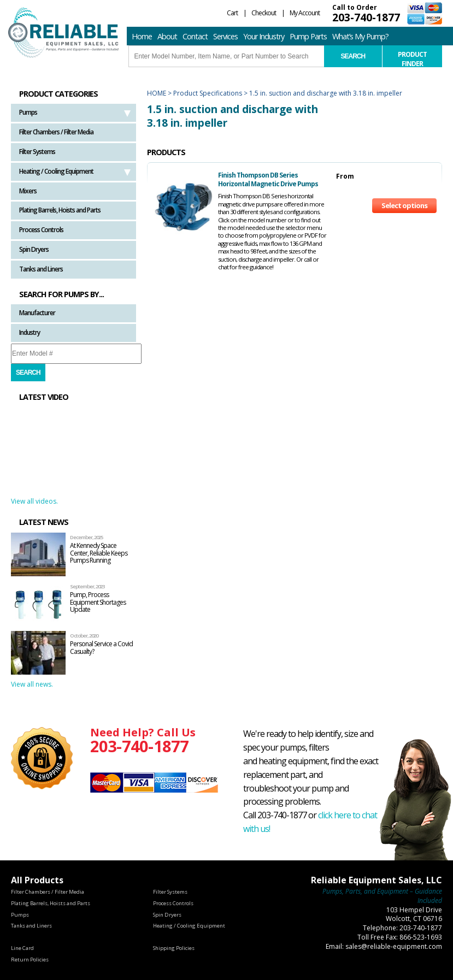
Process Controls (41, 230)
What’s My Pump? (360, 36)
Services (225, 36)
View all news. (32, 684)
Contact (195, 36)
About (167, 36)
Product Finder (412, 58)
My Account (305, 13)
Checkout (264, 13)
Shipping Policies (174, 948)
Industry (30, 332)
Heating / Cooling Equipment (56, 171)
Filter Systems (37, 152)
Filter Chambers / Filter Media (56, 132)
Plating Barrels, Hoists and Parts (60, 210)
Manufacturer (37, 313)
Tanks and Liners (41, 269)
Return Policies (30, 960)
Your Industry (264, 36)
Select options (404, 205)
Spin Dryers (34, 249)
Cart (232, 13)
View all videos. (34, 501)
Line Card (22, 948)
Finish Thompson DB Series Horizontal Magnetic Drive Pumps (268, 179)
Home (142, 36)
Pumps (28, 112)
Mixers (28, 191)
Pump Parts (308, 36)
